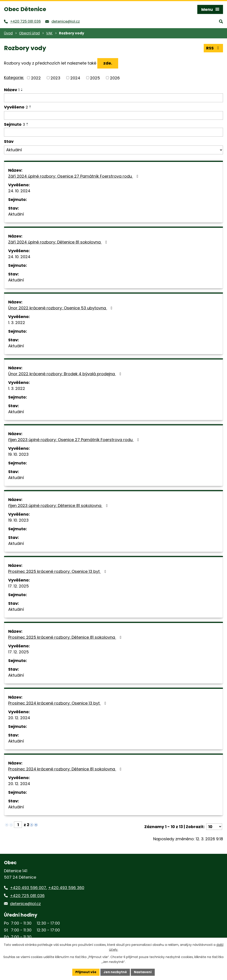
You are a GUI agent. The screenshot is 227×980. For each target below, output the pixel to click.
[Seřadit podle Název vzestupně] (22, 89)
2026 (115, 78)
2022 (36, 78)
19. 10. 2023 (18, 454)
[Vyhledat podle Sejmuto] (113, 132)
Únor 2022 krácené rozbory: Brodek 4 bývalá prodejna (66, 374)
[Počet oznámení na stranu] (214, 827)
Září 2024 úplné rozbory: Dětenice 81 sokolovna (59, 242)
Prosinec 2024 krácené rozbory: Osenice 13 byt (58, 703)
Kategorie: (14, 78)
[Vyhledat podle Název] (113, 98)
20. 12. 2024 (19, 718)
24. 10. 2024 (19, 191)
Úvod (8, 33)
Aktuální (16, 214)
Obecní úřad (29, 33)
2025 (95, 78)
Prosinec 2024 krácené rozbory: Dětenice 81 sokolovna (66, 769)
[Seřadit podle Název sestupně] (22, 90)
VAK (49, 33)
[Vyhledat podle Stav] (113, 150)
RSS (213, 48)
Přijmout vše (86, 972)
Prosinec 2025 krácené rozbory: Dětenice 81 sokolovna (66, 637)
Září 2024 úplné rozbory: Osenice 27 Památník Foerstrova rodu (74, 176)
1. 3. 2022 (17, 323)
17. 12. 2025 (19, 586)
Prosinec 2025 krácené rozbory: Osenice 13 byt (58, 571)
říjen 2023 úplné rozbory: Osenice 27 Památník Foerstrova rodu (74, 440)
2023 (55, 78)
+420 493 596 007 (28, 888)
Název (12, 90)
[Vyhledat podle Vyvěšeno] (113, 116)
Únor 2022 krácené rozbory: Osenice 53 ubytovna (61, 308)
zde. (108, 63)
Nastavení (143, 972)
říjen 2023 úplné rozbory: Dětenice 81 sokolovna (59, 506)
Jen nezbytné (115, 972)
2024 (75, 78)
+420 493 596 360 (66, 888)
